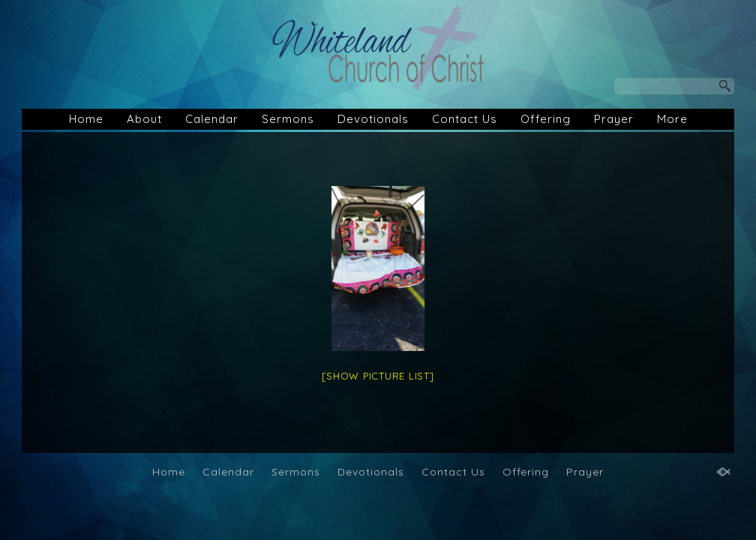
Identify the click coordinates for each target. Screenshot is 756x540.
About (144, 119)
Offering (546, 119)
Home (86, 119)
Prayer (614, 119)
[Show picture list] (378, 376)
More (672, 119)
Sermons (288, 119)
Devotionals (373, 119)
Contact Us (465, 119)
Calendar (212, 119)
